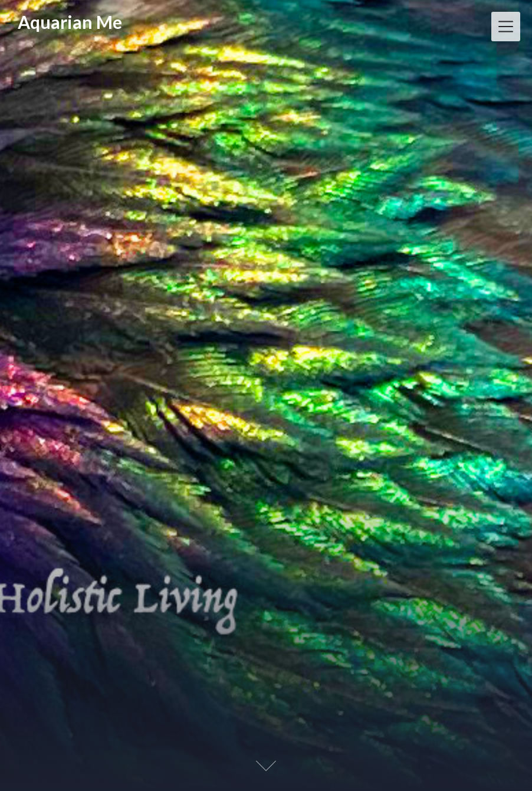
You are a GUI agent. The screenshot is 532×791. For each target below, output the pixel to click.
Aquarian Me (70, 22)
